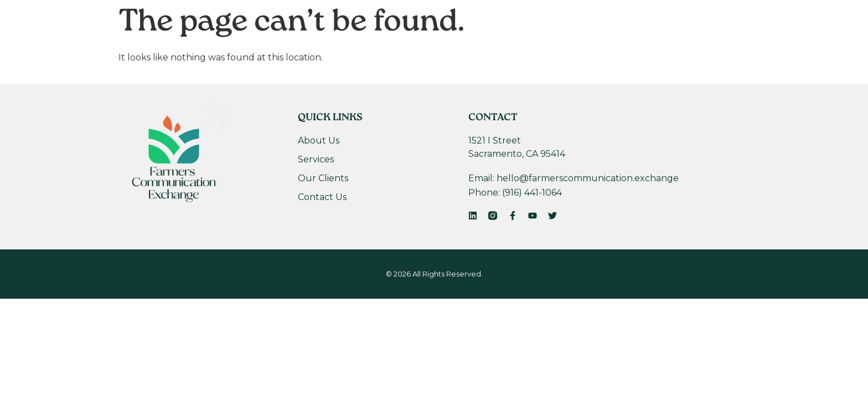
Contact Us (537, 52)
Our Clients (457, 52)
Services (385, 52)
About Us (319, 52)
